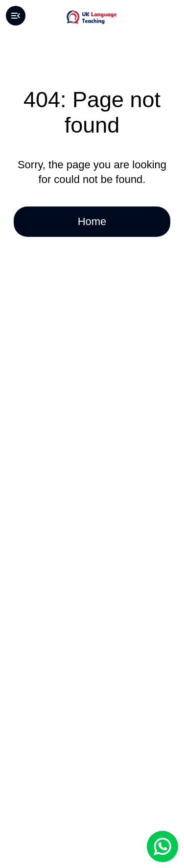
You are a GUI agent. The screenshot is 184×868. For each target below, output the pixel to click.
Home (92, 222)
